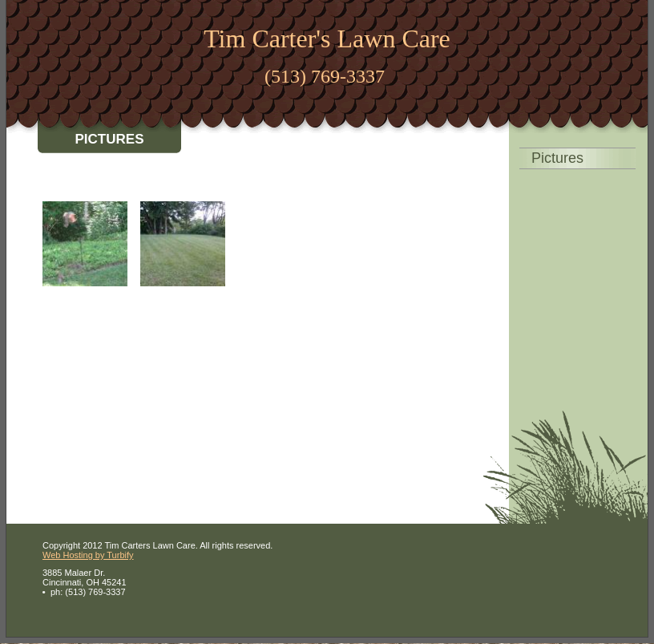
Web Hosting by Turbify (88, 555)
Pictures (557, 158)
